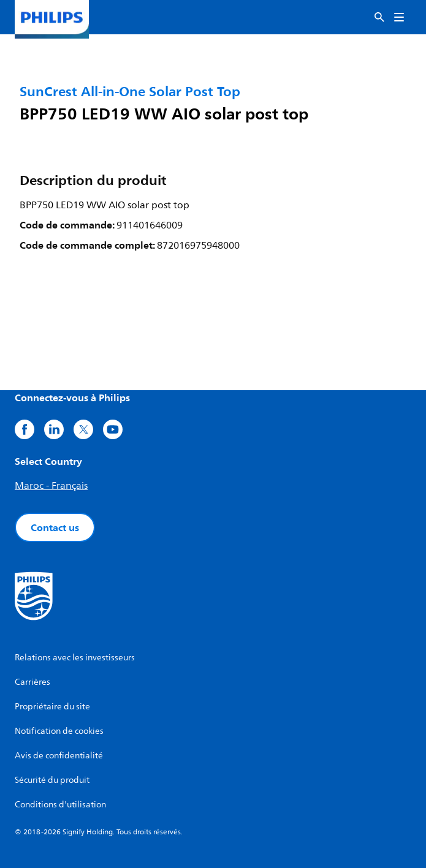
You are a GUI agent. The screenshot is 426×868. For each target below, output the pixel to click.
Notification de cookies (59, 731)
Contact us (55, 527)
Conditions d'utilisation (60, 805)
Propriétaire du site (52, 707)
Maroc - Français (51, 486)
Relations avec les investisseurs (75, 658)
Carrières (32, 682)
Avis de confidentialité (59, 756)
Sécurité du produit (52, 780)
